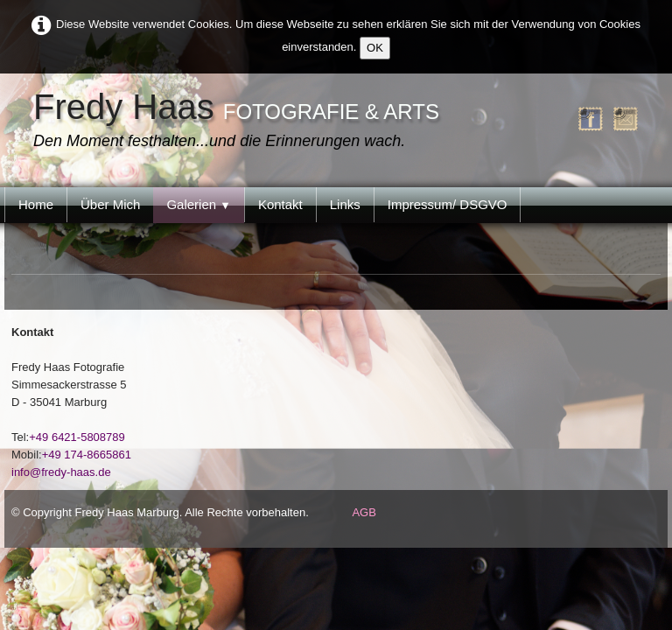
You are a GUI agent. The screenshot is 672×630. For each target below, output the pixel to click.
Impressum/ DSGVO (448, 204)
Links (345, 204)
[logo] (241, 122)
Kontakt (280, 204)
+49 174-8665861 (87, 455)
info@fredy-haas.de (61, 472)
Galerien (199, 204)
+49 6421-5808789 (77, 437)
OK (375, 48)
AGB (364, 512)
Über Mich (110, 204)
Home (36, 204)
